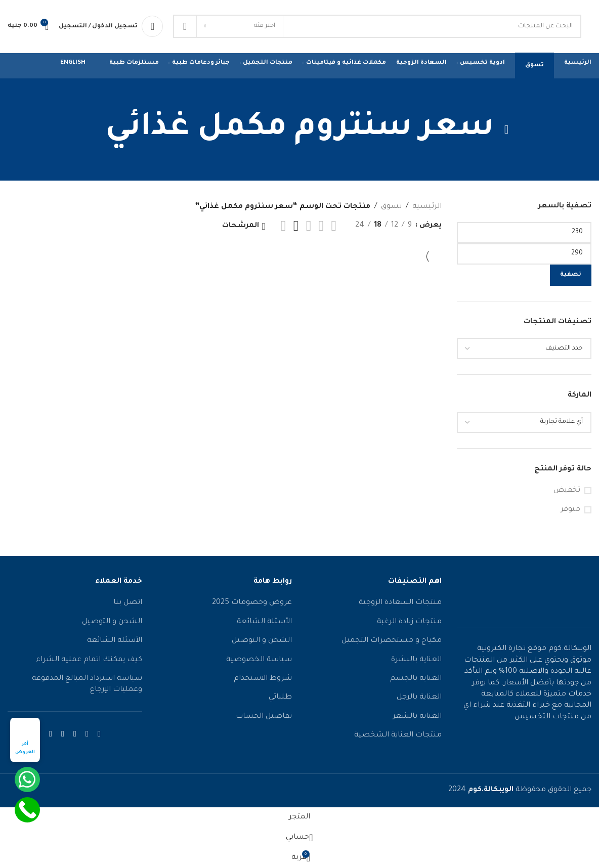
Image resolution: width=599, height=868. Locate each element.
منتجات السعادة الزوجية (400, 603)
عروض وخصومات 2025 (252, 603)
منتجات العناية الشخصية (398, 735)
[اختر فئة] (240, 26)
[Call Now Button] (27, 810)
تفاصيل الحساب (264, 717)
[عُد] (506, 129)
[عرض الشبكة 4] (296, 226)
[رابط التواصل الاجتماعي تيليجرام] (51, 735)
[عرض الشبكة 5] (284, 226)
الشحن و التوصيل (262, 641)
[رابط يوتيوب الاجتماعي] (75, 735)
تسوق (391, 207)
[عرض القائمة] (334, 226)
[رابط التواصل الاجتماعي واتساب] (63, 735)
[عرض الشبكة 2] (322, 226)
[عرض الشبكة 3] (309, 226)
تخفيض (567, 491)
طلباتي (280, 698)
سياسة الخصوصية (259, 660)
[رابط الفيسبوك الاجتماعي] (99, 735)
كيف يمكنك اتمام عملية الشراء (89, 660)
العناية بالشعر (417, 717)
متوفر (570, 510)
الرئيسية (427, 207)
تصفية (571, 275)
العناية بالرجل (419, 698)
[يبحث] (377, 26)
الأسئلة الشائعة (264, 622)
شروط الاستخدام (263, 679)
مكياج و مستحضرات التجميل (392, 641)
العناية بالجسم (416, 679)
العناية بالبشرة (416, 660)
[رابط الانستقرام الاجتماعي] (87, 735)
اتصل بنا (128, 603)
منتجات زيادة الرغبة (409, 622)
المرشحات (241, 226)
